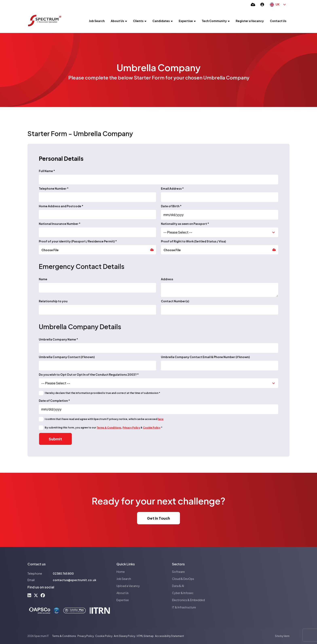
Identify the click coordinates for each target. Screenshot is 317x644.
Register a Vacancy (250, 21)
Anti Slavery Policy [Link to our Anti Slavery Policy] (125, 636)
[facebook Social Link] (43, 595)
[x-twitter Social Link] (36, 595)
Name (43, 279)
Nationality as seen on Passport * (185, 224)
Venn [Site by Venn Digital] (287, 636)
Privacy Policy (131, 428)
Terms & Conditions (109, 428)
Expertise (186, 21)
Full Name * (47, 171)
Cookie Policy (152, 428)
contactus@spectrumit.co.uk (74, 580)
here (161, 419)
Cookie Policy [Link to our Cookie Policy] (104, 636)
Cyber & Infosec (183, 593)
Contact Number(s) (175, 301)
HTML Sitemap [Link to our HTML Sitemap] (145, 636)
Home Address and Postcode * (61, 206)
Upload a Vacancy (128, 586)
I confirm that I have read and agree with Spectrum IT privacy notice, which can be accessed (104, 419)
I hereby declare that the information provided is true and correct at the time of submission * (102, 393)
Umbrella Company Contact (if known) (67, 357)
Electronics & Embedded (188, 600)
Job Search (97, 21)
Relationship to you (53, 301)
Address (167, 279)
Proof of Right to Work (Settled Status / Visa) (193, 241)
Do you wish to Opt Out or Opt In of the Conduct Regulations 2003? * (89, 374)
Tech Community (214, 21)
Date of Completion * (54, 401)
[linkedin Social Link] (29, 595)
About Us (117, 21)
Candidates (161, 21)
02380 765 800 (63, 573)
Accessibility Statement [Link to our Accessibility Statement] (170, 636)
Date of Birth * (171, 206)
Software (178, 572)
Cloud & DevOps (183, 579)
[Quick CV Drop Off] (253, 4)
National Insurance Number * (60, 224)
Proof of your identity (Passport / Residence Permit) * (78, 241)
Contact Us (278, 21)
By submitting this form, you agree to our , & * (104, 428)
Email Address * (172, 188)
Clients (138, 21)
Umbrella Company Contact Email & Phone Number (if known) (205, 357)
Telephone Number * (54, 188)
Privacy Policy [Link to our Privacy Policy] (86, 636)
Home (121, 572)
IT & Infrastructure (184, 607)
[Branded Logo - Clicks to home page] (45, 21)
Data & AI (178, 586)
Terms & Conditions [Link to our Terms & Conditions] (64, 636)
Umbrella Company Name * (58, 339)
